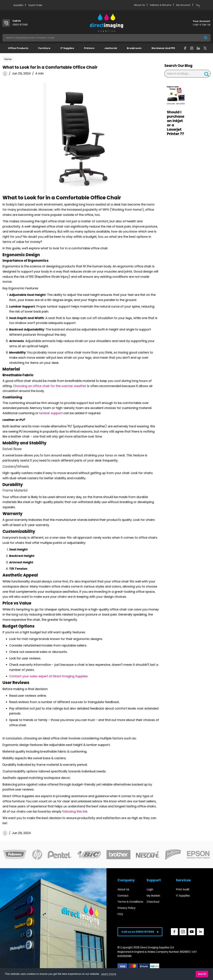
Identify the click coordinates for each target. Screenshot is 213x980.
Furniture (44, 48)
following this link (75, 811)
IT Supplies (67, 48)
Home (8, 59)
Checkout (153, 902)
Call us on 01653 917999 (140, 932)
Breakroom (134, 48)
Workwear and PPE (163, 48)
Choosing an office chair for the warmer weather (50, 386)
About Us (139, 5)
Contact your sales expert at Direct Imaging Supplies (48, 676)
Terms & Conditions (130, 902)
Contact (123, 896)
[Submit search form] (206, 38)
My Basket (153, 896)
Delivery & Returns (161, 5)
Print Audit (183, 889)
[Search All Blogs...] (187, 74)
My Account (183, 5)
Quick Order (35, 5)
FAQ (120, 914)
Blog (198, 5)
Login (150, 889)
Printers (89, 48)
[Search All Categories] (106, 38)
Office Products (18, 48)
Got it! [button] (202, 974)
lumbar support (51, 413)
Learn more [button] (109, 974)
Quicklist (18, 5)
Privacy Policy (126, 908)
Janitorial (111, 48)
